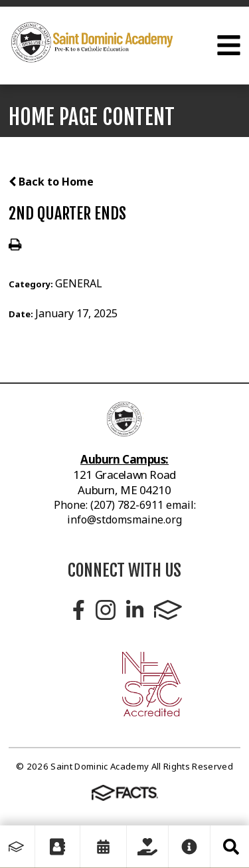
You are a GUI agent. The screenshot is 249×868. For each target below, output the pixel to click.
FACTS (168, 610)
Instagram (106, 610)
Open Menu (229, 45)
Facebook (79, 610)
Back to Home (51, 182)
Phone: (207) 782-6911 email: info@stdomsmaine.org (125, 512)
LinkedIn (135, 610)
